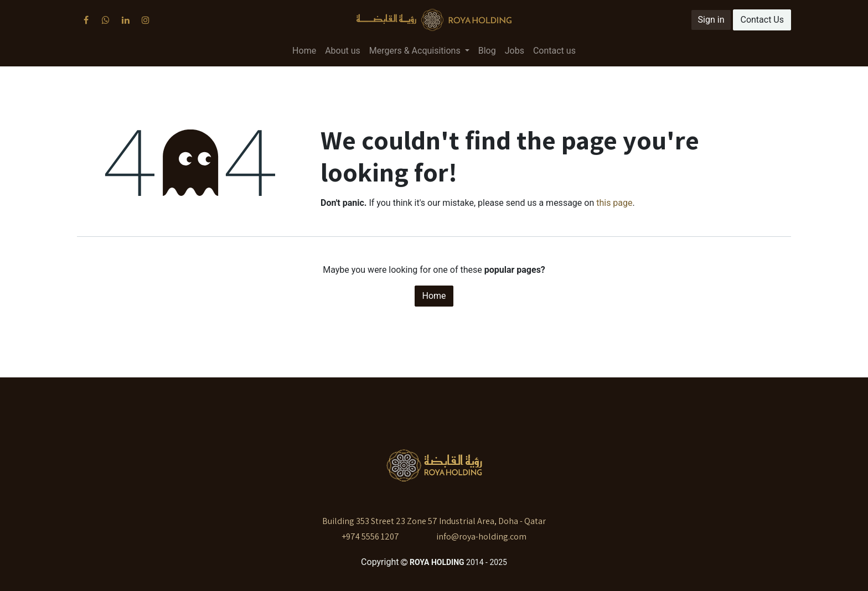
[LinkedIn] (126, 20)
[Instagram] (146, 20)
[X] (106, 20)
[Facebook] (86, 20)
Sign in (711, 20)
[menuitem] (304, 51)
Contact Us (762, 20)
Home (434, 296)
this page (614, 203)
